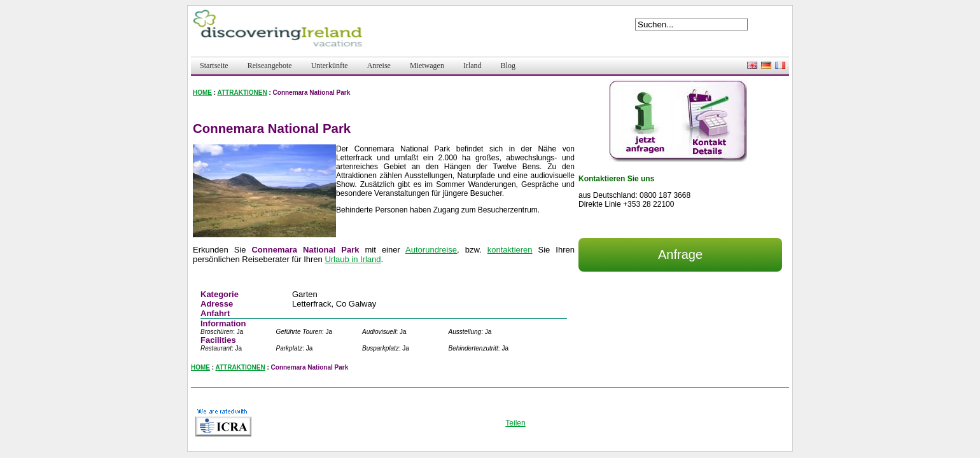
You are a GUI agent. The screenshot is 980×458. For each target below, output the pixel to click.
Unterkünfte (330, 66)
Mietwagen (427, 66)
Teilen (515, 423)
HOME (202, 93)
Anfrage (680, 254)
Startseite (214, 66)
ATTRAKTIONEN (242, 93)
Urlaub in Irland (353, 259)
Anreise (379, 66)
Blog (508, 66)
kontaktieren (510, 250)
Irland (472, 66)
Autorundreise (431, 250)
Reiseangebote (270, 66)
